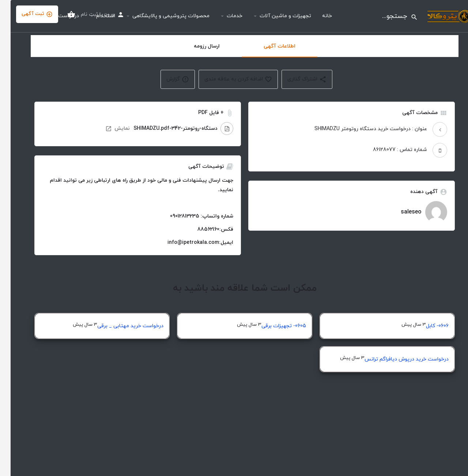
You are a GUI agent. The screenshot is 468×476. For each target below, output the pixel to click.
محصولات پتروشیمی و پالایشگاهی (160, 16)
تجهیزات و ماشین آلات (275, 16)
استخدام (95, 16)
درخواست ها (55, 16)
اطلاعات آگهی (269, 46)
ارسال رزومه (196, 46)
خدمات (224, 16)
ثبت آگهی (27, 14)
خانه (316, 16)
